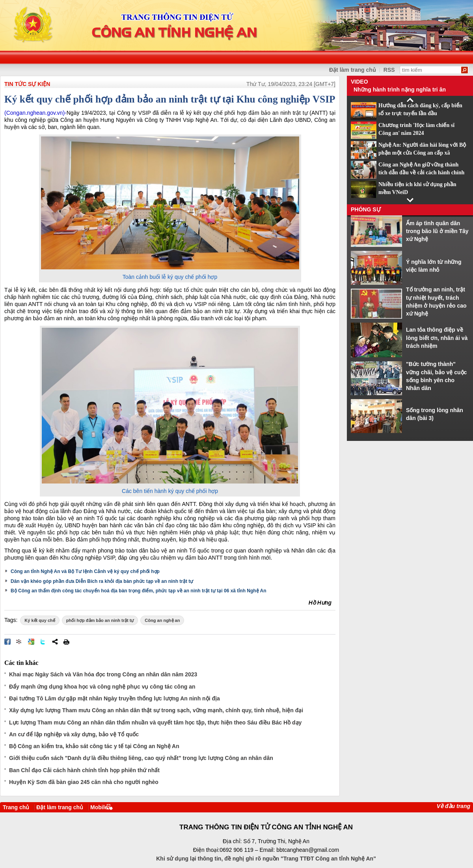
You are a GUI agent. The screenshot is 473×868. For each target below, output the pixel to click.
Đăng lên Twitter (43, 642)
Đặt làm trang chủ (60, 807)
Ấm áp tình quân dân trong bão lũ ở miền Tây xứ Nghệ (437, 231)
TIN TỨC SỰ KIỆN (27, 84)
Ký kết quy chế (40, 620)
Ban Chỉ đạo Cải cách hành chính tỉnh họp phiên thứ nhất (84, 770)
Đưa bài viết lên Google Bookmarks (31, 642)
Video (359, 82)
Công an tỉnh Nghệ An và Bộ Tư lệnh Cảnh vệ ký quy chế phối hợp (85, 571)
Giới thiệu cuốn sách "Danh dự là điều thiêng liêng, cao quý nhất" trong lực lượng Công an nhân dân (141, 758)
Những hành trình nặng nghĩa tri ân (400, 90)
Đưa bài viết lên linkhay (19, 642)
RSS (389, 70)
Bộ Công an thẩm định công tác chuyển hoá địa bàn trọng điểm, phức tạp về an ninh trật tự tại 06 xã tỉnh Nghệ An (139, 591)
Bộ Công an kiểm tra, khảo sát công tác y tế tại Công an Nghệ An (94, 746)
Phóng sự (366, 209)
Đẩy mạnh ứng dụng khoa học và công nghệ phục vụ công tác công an (102, 687)
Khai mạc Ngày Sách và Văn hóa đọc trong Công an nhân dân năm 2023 (103, 674)
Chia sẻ (55, 642)
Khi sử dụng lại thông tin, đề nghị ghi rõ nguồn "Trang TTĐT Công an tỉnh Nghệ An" (266, 859)
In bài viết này (66, 642)
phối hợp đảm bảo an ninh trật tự (100, 620)
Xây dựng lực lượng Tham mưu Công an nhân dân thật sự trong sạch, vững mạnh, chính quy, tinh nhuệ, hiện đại (156, 710)
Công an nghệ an (162, 620)
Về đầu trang (453, 806)
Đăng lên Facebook (7, 642)
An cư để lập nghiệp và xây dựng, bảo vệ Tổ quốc (74, 734)
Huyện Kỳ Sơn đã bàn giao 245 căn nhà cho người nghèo (84, 782)
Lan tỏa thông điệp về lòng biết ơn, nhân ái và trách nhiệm (437, 338)
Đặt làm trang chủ (353, 70)
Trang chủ (16, 807)
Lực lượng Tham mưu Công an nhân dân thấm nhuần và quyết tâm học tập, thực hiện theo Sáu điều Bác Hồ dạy (155, 722)
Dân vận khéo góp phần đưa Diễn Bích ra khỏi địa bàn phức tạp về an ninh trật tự (102, 581)
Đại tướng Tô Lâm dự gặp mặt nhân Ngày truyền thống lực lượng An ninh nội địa (115, 698)
